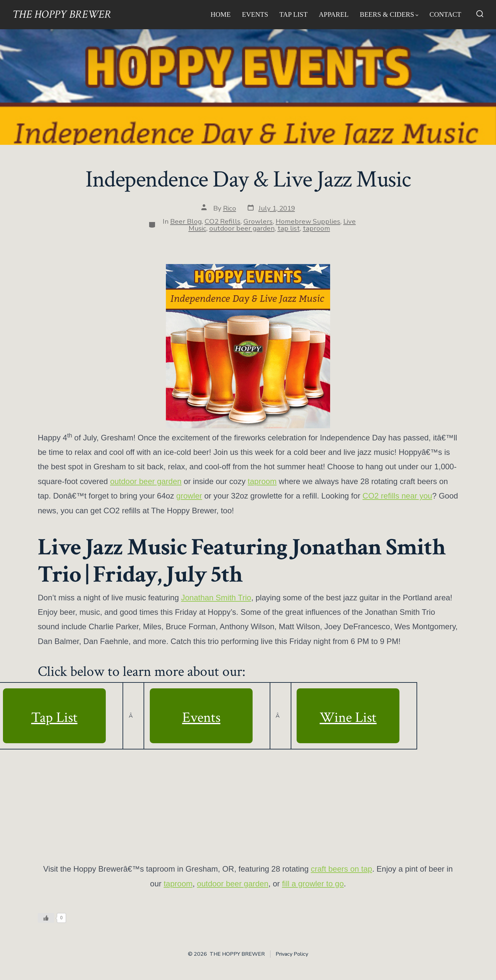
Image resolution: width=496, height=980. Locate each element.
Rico (230, 208)
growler (189, 496)
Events (255, 14)
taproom (316, 228)
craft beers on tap (341, 869)
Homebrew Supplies (308, 221)
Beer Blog (186, 221)
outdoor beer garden (242, 228)
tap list (289, 228)
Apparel (334, 14)
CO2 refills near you (397, 496)
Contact (446, 14)
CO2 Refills (223, 221)
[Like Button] (46, 918)
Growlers (258, 221)
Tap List (293, 14)
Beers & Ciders (389, 14)
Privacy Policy (292, 954)
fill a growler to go (313, 884)
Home (221, 14)
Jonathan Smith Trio (216, 598)
